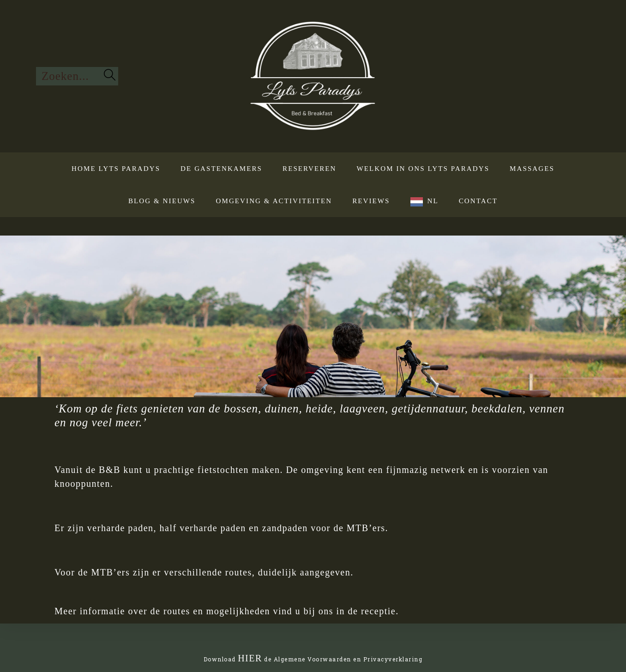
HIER (250, 658)
